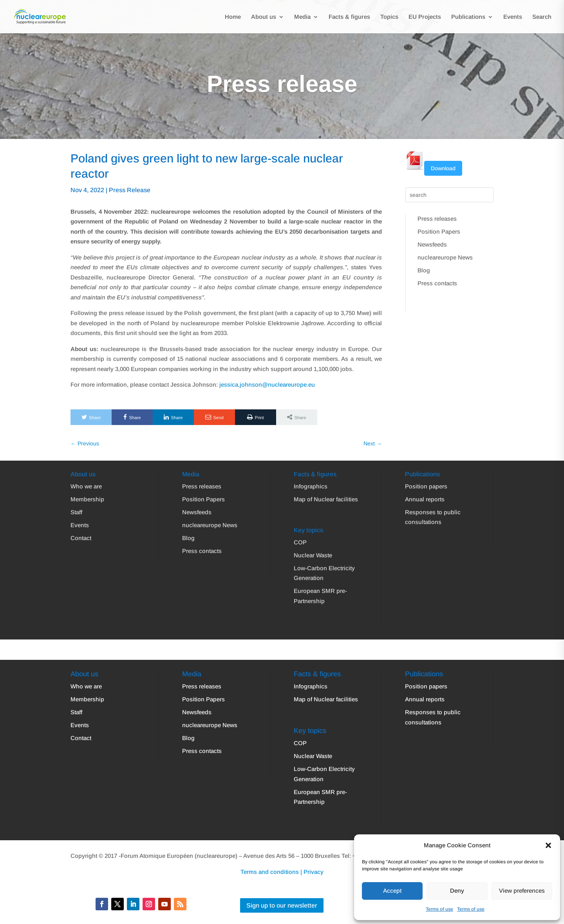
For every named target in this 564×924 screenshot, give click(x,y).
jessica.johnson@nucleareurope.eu (267, 385)
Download (443, 168)
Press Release (130, 190)
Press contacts (437, 283)
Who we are (86, 486)
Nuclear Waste (313, 555)
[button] (548, 845)
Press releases (437, 219)
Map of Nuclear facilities (326, 499)
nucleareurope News (445, 257)
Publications (468, 17)
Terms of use (439, 909)
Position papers (426, 486)
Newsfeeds (432, 244)
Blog (424, 270)
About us (264, 17)
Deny (457, 891)
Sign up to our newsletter (282, 905)
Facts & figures (349, 17)
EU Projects (425, 17)
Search (542, 17)
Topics (389, 17)
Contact (81, 538)
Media (302, 17)
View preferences (522, 891)
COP (300, 542)
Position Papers (439, 231)
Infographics (311, 486)
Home (233, 17)
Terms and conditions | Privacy (282, 872)
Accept (392, 891)
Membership (87, 499)
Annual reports (425, 499)
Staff (76, 512)
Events (513, 17)
